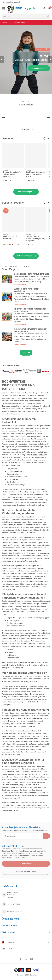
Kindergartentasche (9, 452)
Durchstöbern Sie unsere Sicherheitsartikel (18, 699)
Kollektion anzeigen (26, 192)
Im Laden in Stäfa (29, 462)
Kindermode (25, 530)
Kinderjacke (6, 568)
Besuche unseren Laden (26, 872)
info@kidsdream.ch (14, 911)
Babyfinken (21, 749)
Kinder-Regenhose (38, 455)
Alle (26, 353)
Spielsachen (35, 638)
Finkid (43, 774)
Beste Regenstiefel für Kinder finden (32, 274)
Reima (37, 774)
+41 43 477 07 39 (14, 904)
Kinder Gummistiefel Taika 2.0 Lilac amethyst (12, 174)
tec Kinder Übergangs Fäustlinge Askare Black (36, 174)
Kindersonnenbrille (27, 457)
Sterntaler (41, 662)
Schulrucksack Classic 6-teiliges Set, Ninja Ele (36, 238)
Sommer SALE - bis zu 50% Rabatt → (15, 22)
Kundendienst (26, 864)
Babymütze (6, 462)
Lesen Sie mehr (20, 284)
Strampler (5, 749)
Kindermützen (19, 581)
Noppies (31, 774)
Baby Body (17, 462)
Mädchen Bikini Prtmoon (10, 237)
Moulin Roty (6, 665)
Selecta (33, 662)
